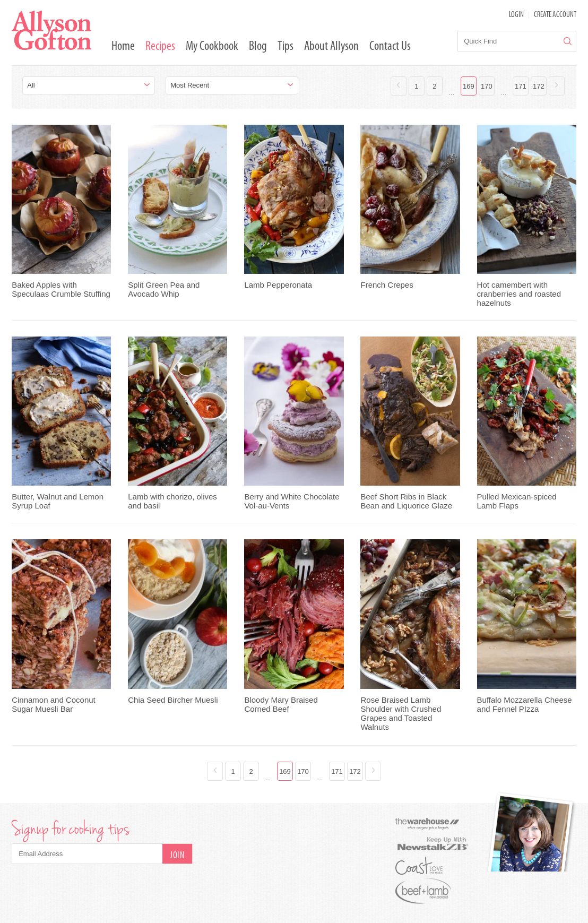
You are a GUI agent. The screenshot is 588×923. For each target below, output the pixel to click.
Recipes (160, 47)
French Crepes (387, 285)
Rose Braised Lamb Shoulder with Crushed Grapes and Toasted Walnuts (401, 713)
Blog (258, 47)
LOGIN (516, 15)
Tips (286, 47)
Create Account (555, 15)
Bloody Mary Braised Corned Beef (281, 704)
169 (469, 86)
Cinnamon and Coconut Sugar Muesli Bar (54, 704)
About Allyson (331, 47)
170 (487, 86)
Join (177, 856)
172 (539, 86)
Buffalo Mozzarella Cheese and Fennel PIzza (525, 704)
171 (521, 86)
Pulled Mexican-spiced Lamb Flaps (517, 501)
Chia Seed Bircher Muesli (173, 700)
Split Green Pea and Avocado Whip (164, 289)
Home (123, 47)
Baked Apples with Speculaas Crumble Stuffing (61, 289)
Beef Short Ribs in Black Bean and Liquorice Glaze (406, 501)
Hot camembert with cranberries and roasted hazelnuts (519, 294)
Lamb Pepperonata (278, 285)
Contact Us (390, 47)
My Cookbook (212, 47)
